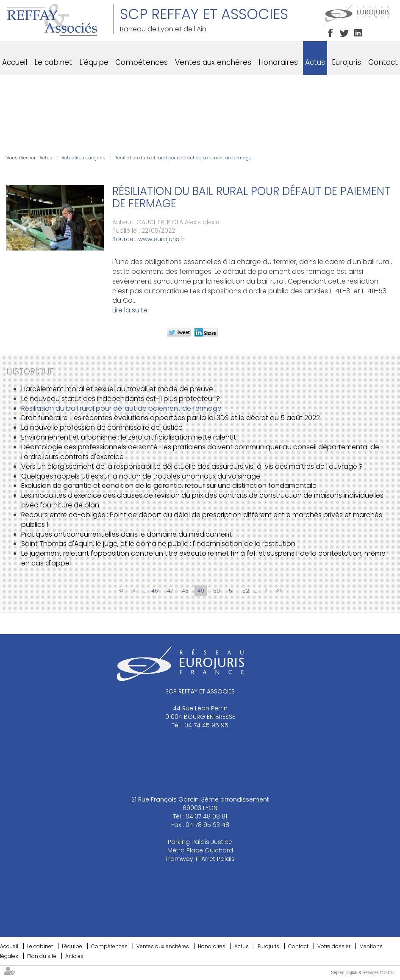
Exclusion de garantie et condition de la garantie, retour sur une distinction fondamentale (169, 486)
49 (201, 591)
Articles (74, 956)
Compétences (142, 62)
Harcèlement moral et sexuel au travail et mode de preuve (117, 389)
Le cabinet (53, 62)
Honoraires (278, 62)
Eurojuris (346, 62)
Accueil (15, 62)
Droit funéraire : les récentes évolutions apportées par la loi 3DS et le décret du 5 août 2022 (171, 418)
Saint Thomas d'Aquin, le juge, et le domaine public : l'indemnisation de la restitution (158, 544)
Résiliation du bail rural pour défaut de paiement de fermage (183, 158)
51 (231, 591)
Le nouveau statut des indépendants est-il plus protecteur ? (121, 399)
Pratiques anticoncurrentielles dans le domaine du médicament (126, 534)
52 (246, 591)
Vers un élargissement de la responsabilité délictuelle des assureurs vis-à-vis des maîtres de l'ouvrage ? (192, 466)
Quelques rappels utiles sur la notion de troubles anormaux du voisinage (141, 476)
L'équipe (94, 62)
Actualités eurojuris (83, 158)
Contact (383, 62)
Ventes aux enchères (213, 62)
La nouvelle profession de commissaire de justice (102, 427)
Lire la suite (130, 310)
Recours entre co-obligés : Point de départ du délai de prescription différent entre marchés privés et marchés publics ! (202, 520)
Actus (315, 62)
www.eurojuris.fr (161, 239)
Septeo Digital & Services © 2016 (362, 973)
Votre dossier (334, 946)
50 (217, 591)
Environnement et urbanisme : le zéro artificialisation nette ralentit (129, 437)
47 (170, 591)
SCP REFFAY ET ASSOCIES (204, 14)
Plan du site (42, 956)
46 (155, 591)
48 (185, 591)
